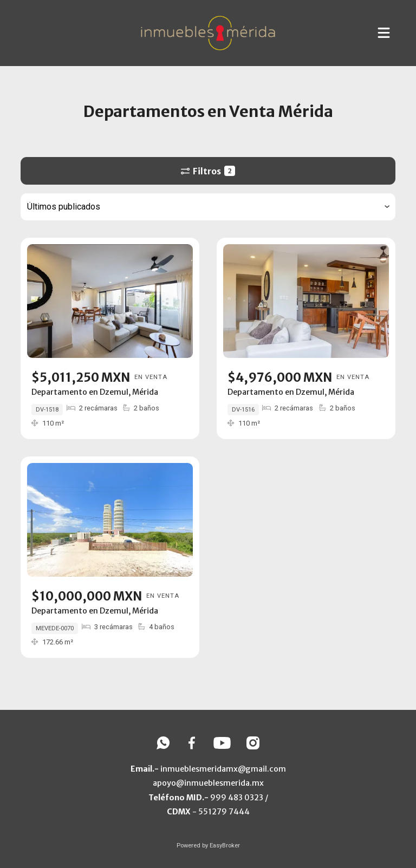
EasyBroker (225, 846)
